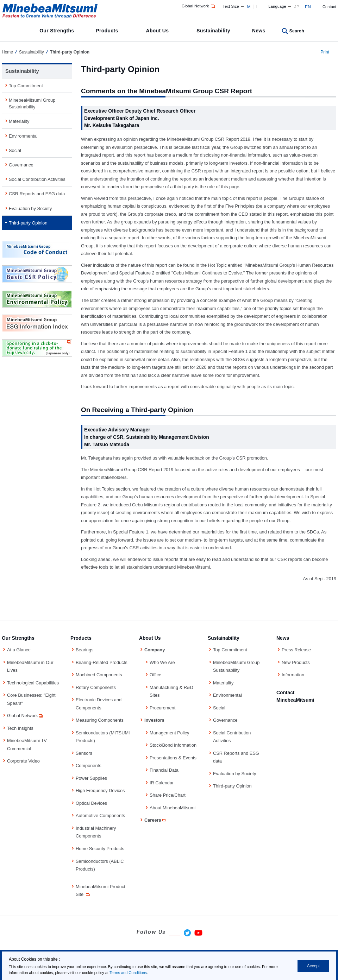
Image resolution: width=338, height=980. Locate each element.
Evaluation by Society (30, 208)
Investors (154, 720)
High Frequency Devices (100, 791)
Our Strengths (57, 31)
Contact (329, 7)
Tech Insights (20, 728)
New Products (296, 662)
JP (297, 7)
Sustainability (213, 31)
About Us (158, 31)
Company (155, 650)
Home (7, 52)
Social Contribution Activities (37, 179)
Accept (314, 966)
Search (297, 31)
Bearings (85, 650)
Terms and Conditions (128, 973)
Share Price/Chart (168, 795)
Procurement (162, 708)
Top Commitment (26, 86)
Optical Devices (91, 803)
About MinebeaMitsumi (173, 808)
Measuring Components (100, 720)
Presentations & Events (173, 758)
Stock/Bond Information (173, 745)
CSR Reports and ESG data (37, 194)
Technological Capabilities (33, 683)
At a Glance (19, 650)
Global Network (199, 6)
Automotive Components (100, 815)
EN (308, 7)
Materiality (19, 121)
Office (155, 675)
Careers (156, 820)
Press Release (296, 650)
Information (293, 675)
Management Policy (169, 733)
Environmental (23, 136)
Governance (21, 165)
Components (89, 766)
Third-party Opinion (28, 223)
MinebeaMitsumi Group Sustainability (32, 103)
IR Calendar (162, 783)
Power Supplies (91, 778)
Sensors (84, 753)
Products (107, 31)
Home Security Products (100, 849)
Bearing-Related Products (102, 662)
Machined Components (99, 675)
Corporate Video (23, 761)
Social (15, 150)
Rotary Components (96, 687)
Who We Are (162, 662)
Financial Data (164, 770)
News (259, 31)
